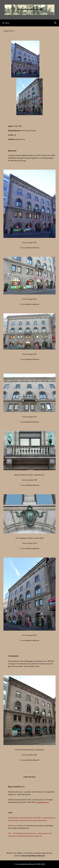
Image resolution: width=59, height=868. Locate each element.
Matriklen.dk (13, 826)
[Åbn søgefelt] (55, 23)
